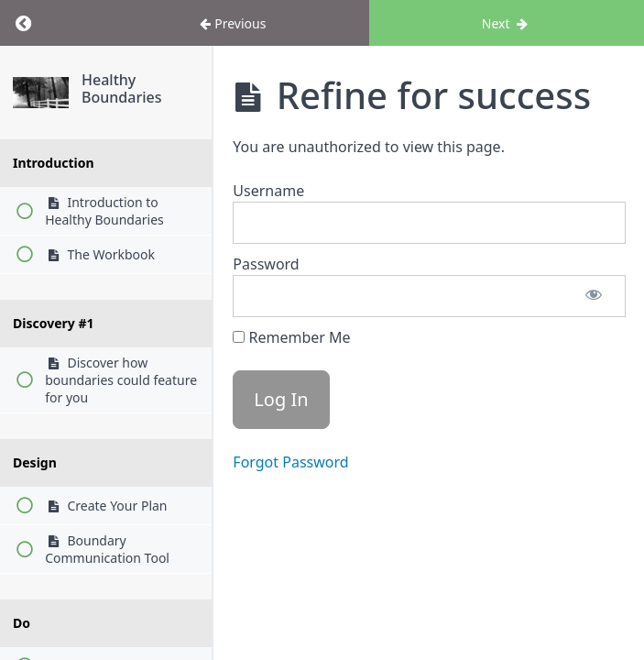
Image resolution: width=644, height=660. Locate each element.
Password (266, 264)
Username (268, 191)
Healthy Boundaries (121, 88)
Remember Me (291, 337)
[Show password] (594, 296)
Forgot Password (290, 462)
